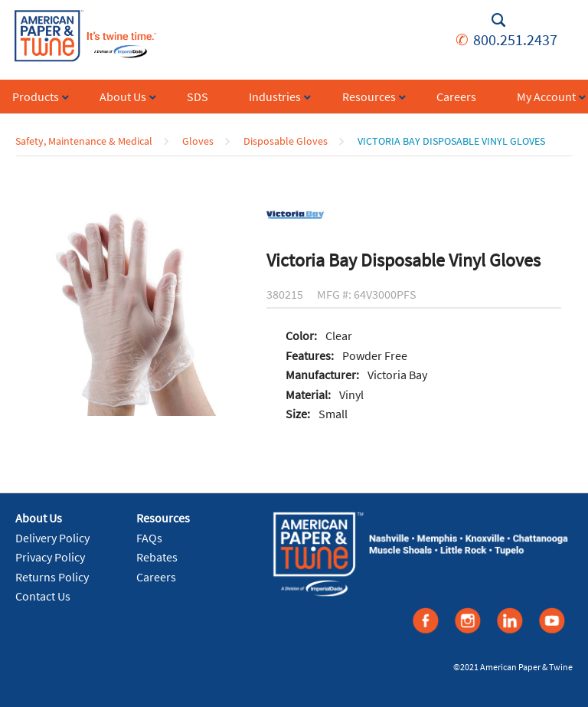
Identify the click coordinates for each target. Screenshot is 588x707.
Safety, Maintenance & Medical (84, 141)
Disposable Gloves (286, 141)
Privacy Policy (50, 557)
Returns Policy (52, 577)
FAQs (149, 538)
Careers (156, 577)
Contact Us (43, 596)
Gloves (198, 141)
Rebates (157, 557)
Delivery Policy (52, 538)
